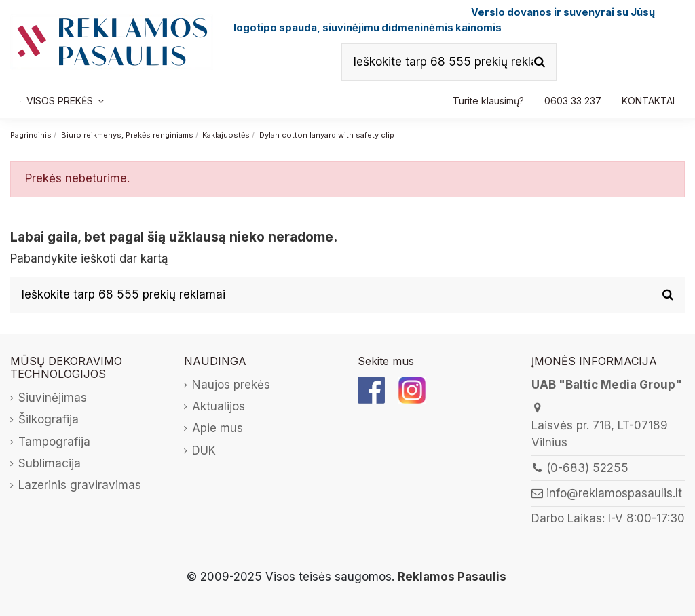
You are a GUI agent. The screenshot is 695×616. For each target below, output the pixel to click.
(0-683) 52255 (587, 468)
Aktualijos (219, 406)
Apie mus (218, 428)
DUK (204, 450)
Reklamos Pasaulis (452, 577)
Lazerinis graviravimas (80, 485)
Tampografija (54, 442)
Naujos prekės (231, 385)
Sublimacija (50, 463)
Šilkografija (49, 419)
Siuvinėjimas (53, 398)
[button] (573, 101)
